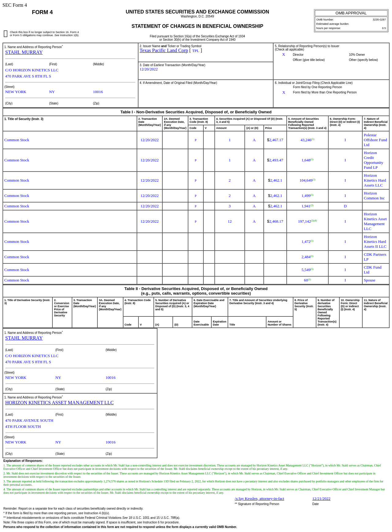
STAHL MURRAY (24, 52)
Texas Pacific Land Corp (164, 50)
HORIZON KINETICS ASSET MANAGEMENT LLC (59, 403)
